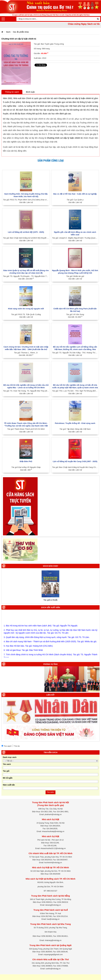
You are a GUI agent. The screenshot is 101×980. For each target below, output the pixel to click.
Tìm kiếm (50, 792)
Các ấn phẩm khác (21, 32)
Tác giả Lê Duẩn (50, 600)
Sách (8, 32)
